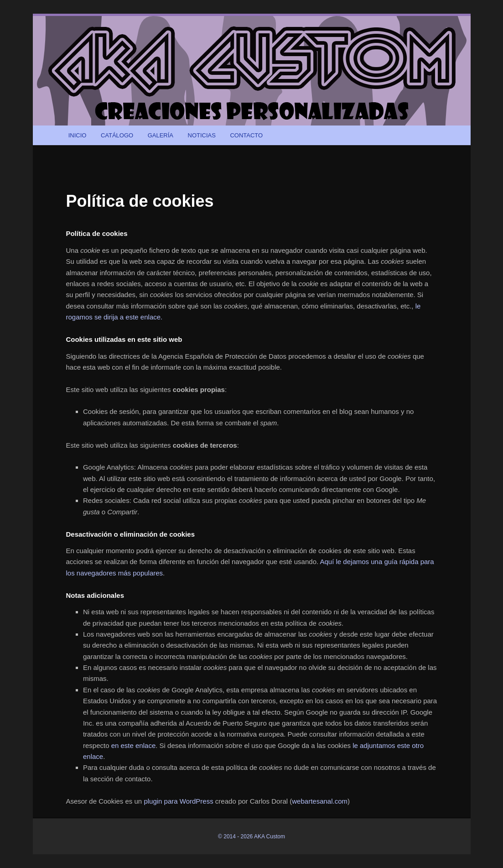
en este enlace (134, 745)
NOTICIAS (202, 135)
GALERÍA (161, 135)
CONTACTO (246, 135)
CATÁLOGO (117, 135)
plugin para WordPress (178, 801)
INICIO (78, 135)
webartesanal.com (320, 801)
